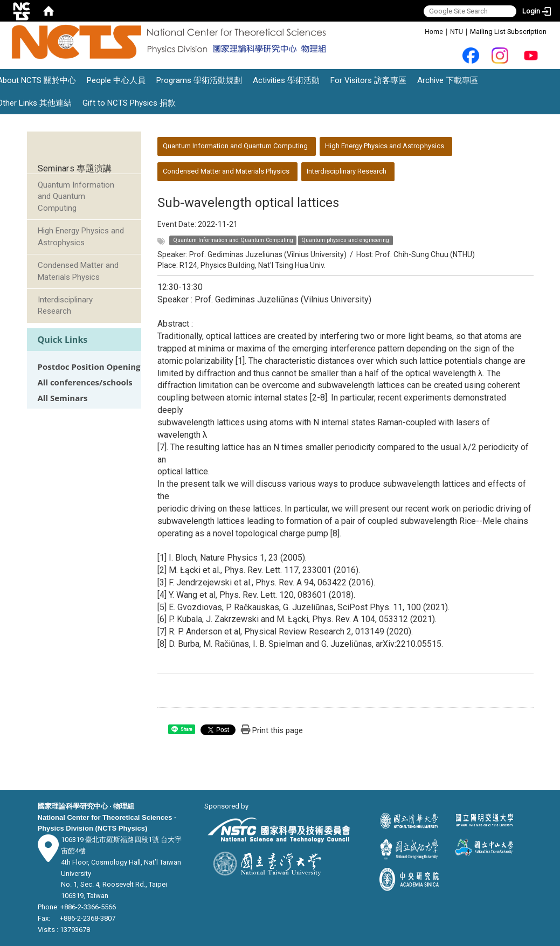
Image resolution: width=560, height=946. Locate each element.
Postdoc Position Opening (89, 367)
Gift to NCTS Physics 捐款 (129, 103)
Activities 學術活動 (286, 80)
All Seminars (63, 398)
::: (419, 31)
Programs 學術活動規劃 (199, 80)
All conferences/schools (85, 382)
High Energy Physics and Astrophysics (81, 236)
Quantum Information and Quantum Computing (76, 196)
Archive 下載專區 (448, 80)
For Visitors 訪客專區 (368, 80)
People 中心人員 (116, 80)
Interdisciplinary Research (65, 305)
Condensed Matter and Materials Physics (78, 271)
